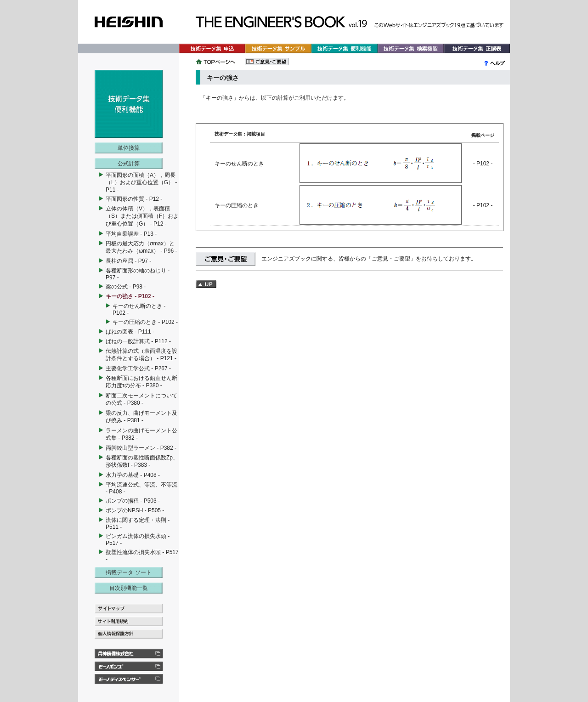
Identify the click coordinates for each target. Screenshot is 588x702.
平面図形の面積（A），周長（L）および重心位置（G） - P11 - (141, 182)
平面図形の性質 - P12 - (134, 199)
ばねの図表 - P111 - (130, 332)
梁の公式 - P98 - (126, 287)
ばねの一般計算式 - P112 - (138, 341)
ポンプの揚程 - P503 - (133, 501)
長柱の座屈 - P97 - (128, 261)
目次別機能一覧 (129, 588)
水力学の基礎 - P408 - (133, 475)
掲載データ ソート (128, 572)
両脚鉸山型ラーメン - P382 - (141, 448)
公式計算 (129, 164)
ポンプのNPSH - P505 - (135, 510)
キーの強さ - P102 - (130, 296)
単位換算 (129, 148)
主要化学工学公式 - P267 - (138, 368)
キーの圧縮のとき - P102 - (145, 322)
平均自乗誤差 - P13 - (131, 234)
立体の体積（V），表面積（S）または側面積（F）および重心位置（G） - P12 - (142, 216)
